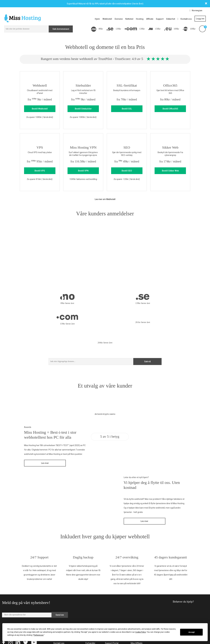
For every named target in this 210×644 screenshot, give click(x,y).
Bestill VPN (83, 171)
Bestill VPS (40, 171)
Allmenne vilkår (61, 612)
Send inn (60, 577)
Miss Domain (137, 609)
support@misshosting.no (179, 595)
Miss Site (135, 601)
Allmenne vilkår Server (64, 616)
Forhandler (90, 605)
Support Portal (112, 605)
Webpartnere (60, 609)
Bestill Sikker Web (170, 171)
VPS (87, 601)
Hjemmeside (91, 609)
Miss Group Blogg (139, 616)
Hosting (140, 19)
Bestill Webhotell (40, 109)
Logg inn (200, 19)
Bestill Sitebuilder (83, 109)
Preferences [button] (38, 635)
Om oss (57, 601)
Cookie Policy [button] (141, 632)
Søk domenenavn (61, 29)
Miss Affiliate (137, 605)
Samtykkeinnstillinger (115, 612)
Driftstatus (110, 609)
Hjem (97, 19)
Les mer (45, 425)
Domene (119, 19)
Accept (191, 632)
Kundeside (110, 601)
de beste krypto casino (105, 376)
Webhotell (107, 19)
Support (160, 19)
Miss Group (136, 612)
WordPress (90, 612)
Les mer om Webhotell (105, 199)
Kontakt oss (186, 19)
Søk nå (147, 323)
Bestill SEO (127, 171)
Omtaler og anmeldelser (65, 620)
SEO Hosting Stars (139, 620)
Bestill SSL (127, 109)
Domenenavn (92, 620)
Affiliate (150, 19)
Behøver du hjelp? (175, 564)
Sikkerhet (171, 19)
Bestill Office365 (170, 109)
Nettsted (129, 19)
